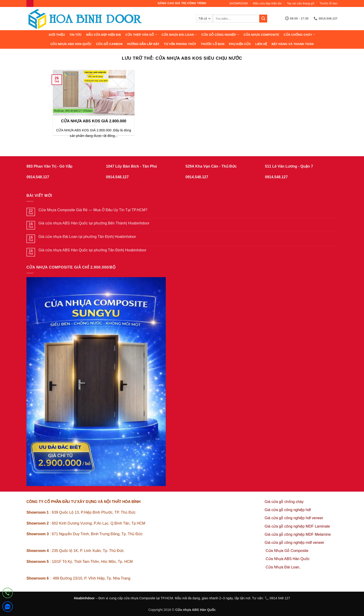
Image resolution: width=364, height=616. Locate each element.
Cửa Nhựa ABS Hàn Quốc (71, 44)
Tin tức (76, 35)
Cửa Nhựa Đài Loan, (283, 567)
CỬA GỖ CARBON (109, 44)
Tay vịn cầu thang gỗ (301, 3)
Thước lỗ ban (328, 3)
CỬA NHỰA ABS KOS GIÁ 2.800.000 (94, 121)
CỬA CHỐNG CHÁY (299, 35)
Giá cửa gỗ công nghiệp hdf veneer (294, 518)
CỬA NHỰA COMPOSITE (261, 35)
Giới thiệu (57, 35)
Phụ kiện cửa (240, 44)
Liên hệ (261, 44)
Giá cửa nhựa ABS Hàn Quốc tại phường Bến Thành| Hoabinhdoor (94, 223)
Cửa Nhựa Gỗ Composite (288, 551)
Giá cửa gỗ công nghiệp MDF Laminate (297, 526)
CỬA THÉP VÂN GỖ (141, 35)
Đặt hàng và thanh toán (293, 44)
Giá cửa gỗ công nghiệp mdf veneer (294, 543)
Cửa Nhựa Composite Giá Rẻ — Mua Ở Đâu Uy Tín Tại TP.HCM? (93, 210)
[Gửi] (263, 19)
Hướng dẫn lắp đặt (143, 44)
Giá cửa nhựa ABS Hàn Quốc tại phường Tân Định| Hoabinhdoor (93, 250)
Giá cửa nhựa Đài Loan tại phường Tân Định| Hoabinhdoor (87, 237)
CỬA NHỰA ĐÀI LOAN (179, 35)
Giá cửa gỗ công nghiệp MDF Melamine (298, 534)
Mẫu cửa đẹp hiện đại (267, 3)
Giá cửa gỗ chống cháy (284, 502)
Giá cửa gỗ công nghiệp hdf (288, 510)
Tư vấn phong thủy (180, 44)
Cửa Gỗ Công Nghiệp (220, 35)
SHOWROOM (239, 3)
